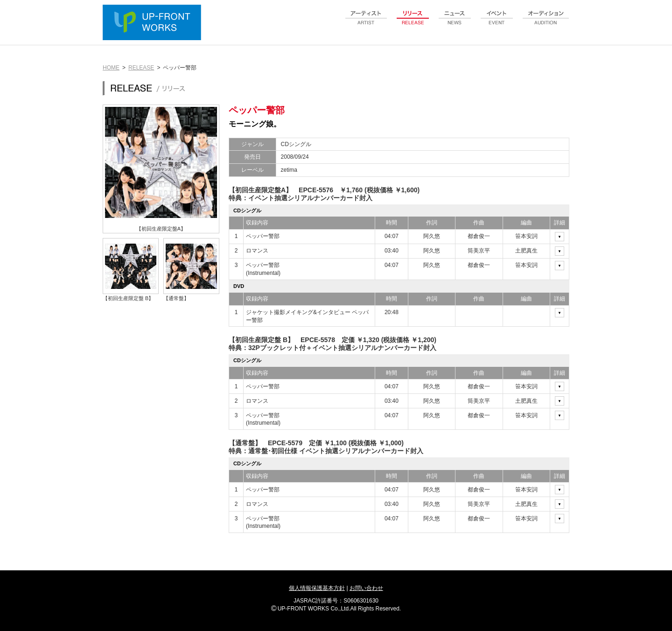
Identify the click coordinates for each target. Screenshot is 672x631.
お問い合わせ (366, 588)
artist (366, 23)
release (413, 23)
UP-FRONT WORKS (154, 23)
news (455, 23)
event (497, 23)
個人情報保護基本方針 (317, 588)
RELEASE (141, 68)
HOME (111, 68)
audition (546, 23)
